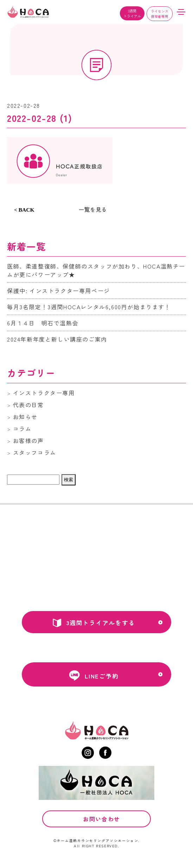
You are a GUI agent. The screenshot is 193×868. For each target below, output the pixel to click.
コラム (22, 429)
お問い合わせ (102, 829)
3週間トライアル (132, 13)
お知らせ (25, 417)
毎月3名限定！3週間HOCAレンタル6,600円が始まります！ (89, 307)
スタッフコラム (35, 452)
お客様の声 (28, 440)
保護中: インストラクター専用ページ (59, 291)
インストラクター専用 (44, 393)
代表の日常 (28, 405)
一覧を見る (93, 209)
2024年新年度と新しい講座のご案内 (57, 339)
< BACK (24, 210)
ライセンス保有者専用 (160, 14)
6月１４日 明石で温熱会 (43, 323)
